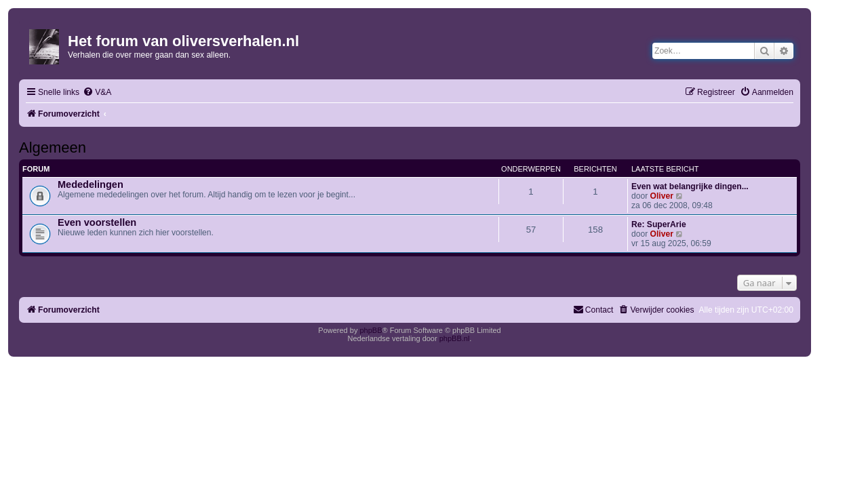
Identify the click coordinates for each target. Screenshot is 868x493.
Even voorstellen (97, 222)
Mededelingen (91, 184)
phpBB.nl (455, 338)
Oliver (662, 196)
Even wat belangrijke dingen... (690, 186)
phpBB (371, 330)
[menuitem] (97, 93)
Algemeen (53, 147)
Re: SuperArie (659, 224)
